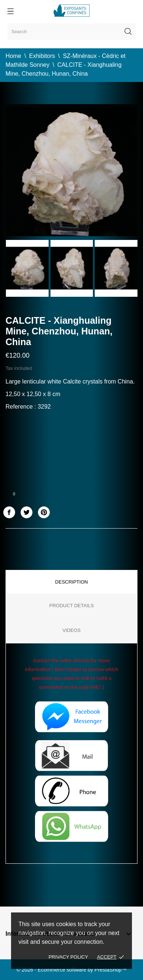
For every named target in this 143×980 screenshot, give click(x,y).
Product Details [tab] (72, 606)
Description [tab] (72, 582)
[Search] (71, 32)
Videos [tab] (71, 630)
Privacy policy (68, 957)
